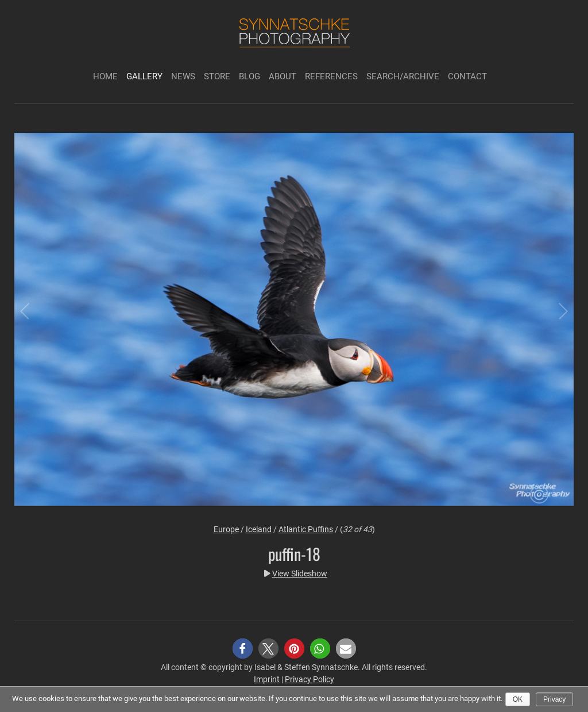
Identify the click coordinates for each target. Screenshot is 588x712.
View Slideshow (300, 574)
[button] (243, 649)
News (183, 76)
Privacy (554, 699)
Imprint (267, 679)
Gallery (144, 76)
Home (105, 76)
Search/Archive (403, 76)
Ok (518, 699)
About (283, 76)
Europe (226, 529)
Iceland (259, 529)
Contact (467, 76)
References (331, 76)
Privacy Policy (310, 679)
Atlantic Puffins (306, 529)
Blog (249, 76)
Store (217, 76)
